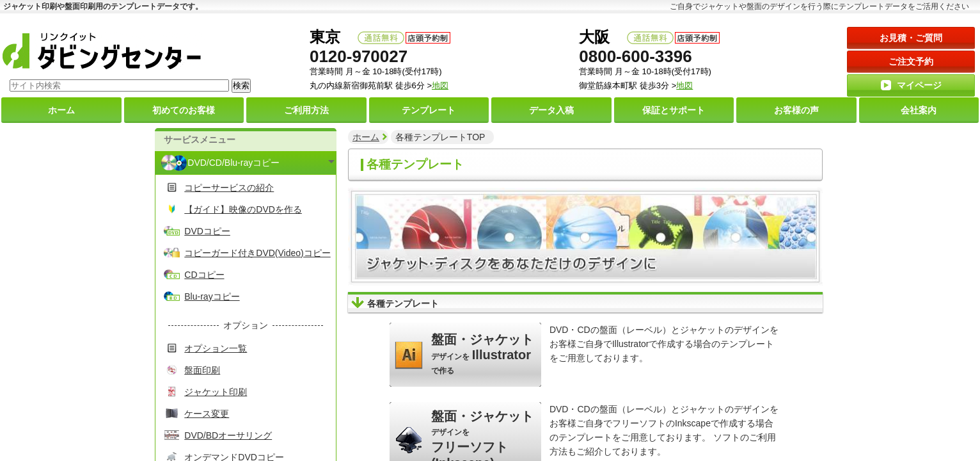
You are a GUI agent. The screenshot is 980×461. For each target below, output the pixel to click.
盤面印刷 (202, 370)
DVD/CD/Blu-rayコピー (233, 163)
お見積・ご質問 (911, 38)
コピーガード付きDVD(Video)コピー (257, 253)
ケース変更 (207, 414)
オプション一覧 (216, 348)
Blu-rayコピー (212, 296)
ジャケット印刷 (216, 392)
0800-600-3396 (635, 56)
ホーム (366, 137)
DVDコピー (207, 231)
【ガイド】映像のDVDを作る (243, 209)
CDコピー (204, 275)
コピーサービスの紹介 (229, 188)
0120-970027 (359, 56)
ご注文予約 (911, 61)
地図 (684, 85)
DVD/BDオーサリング (228, 435)
